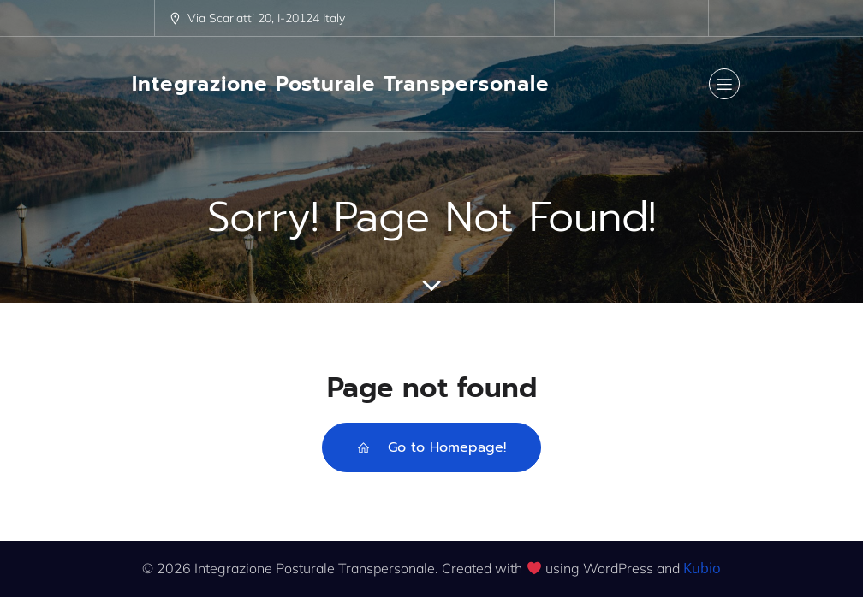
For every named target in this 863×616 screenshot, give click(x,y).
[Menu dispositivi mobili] (724, 84)
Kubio (702, 568)
